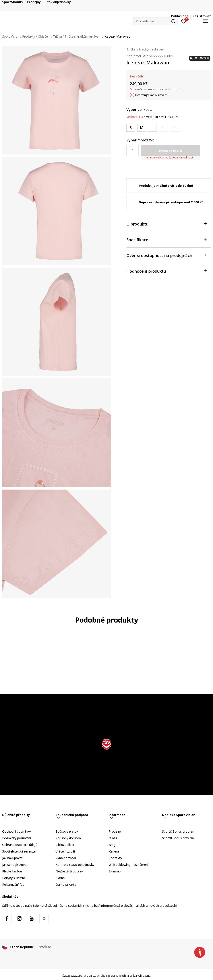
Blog (112, 845)
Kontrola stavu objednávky (75, 865)
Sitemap (115, 871)
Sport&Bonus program (179, 831)
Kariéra (114, 851)
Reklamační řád (13, 885)
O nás (113, 838)
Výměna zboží (66, 858)
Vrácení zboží (65, 851)
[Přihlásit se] (184, 21)
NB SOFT (112, 976)
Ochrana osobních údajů (20, 845)
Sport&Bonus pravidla (178, 838)
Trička (57, 36)
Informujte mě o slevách (151, 95)
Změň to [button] (45, 947)
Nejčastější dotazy (69, 871)
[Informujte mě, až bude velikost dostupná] (163, 128)
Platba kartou (12, 871)
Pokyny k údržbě (14, 878)
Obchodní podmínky (16, 831)
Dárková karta (66, 885)
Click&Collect (65, 845)
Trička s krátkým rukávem (83, 36)
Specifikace (166, 239)
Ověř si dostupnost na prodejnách (166, 255)
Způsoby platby (67, 831)
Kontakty (115, 858)
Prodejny (115, 831)
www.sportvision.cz (83, 976)
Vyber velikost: (139, 110)
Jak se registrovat (15, 865)
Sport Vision (11, 36)
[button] (155, 21)
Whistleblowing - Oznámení (129, 865)
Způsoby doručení (69, 838)
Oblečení (44, 36)
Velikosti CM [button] (170, 117)
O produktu (166, 224)
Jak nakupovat (12, 858)
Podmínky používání (16, 838)
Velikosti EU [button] (135, 117)
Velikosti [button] (152, 117)
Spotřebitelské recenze (19, 851)
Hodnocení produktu (166, 271)
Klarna (60, 878)
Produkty (29, 36)
